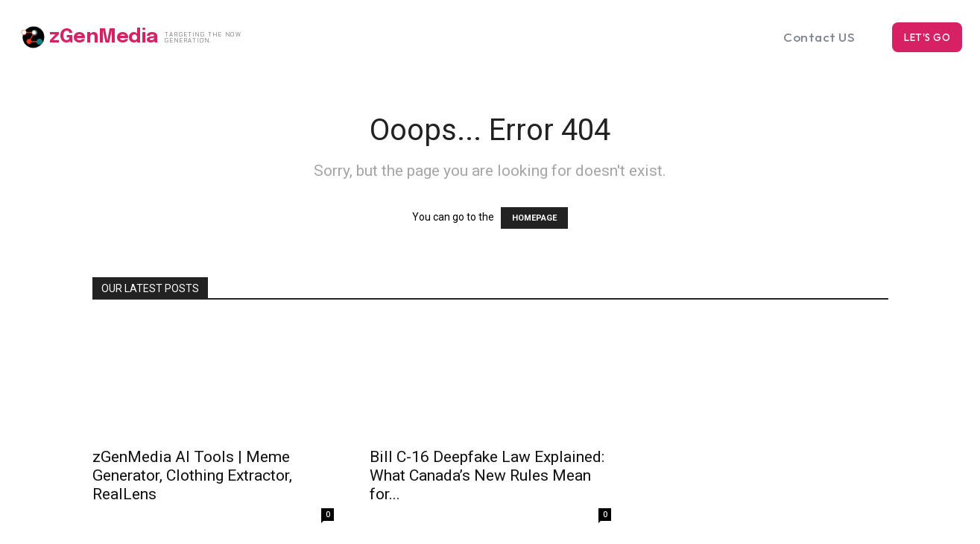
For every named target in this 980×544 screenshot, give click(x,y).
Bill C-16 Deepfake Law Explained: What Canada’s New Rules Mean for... (487, 475)
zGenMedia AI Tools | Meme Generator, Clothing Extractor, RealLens (192, 475)
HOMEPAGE (534, 218)
